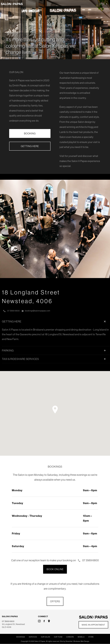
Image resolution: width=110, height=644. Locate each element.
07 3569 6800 (12, 311)
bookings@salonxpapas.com (36, 311)
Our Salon (46, 637)
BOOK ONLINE (55, 569)
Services (33, 637)
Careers (70, 637)
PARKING (54, 351)
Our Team (58, 637)
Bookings (21, 637)
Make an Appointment (93, 625)
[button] (55, 410)
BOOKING (30, 133)
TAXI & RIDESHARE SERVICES (54, 359)
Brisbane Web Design (81, 641)
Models (81, 637)
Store (91, 637)
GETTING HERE (30, 146)
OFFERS (55, 601)
